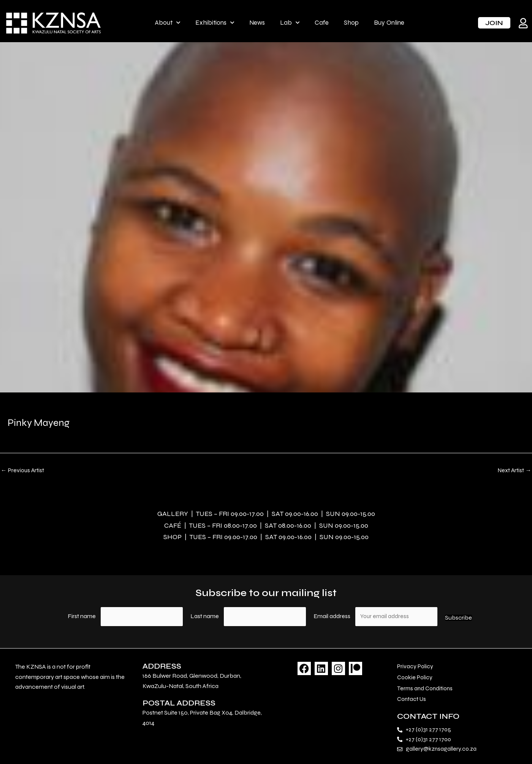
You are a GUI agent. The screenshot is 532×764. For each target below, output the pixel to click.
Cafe (322, 23)
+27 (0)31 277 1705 (429, 731)
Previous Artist (23, 470)
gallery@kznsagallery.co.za (442, 751)
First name (81, 617)
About (167, 23)
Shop (351, 23)
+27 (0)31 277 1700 (429, 741)
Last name (205, 617)
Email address (333, 617)
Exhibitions (215, 23)
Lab (290, 23)
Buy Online (389, 23)
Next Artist (514, 470)
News (257, 23)
